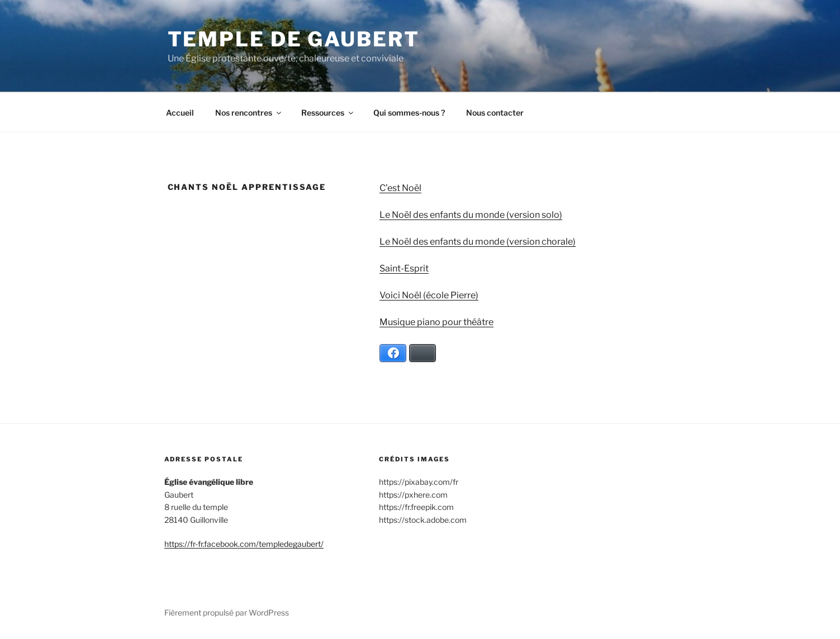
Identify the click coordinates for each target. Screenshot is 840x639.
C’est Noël (400, 188)
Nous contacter (495, 113)
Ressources (328, 113)
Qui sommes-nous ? (409, 113)
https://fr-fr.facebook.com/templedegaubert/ (244, 544)
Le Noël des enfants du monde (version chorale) (478, 242)
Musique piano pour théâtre (436, 322)
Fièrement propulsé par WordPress (227, 612)
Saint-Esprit (404, 268)
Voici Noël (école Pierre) (429, 295)
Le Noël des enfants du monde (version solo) (471, 215)
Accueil (180, 113)
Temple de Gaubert (294, 39)
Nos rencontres (249, 113)
